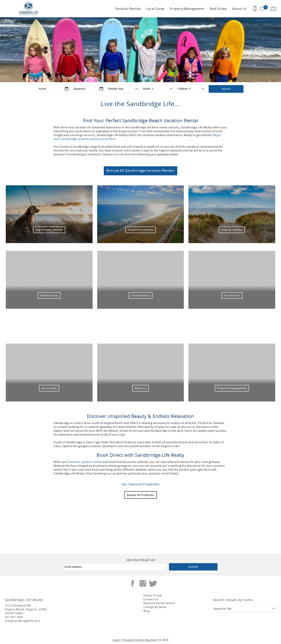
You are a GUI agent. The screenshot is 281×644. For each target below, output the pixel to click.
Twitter (153, 583)
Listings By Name (155, 607)
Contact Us (151, 599)
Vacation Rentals (128, 9)
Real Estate (218, 9)
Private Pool (232, 296)
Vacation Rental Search (159, 603)
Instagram (143, 583)
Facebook (133, 583)
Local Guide (155, 9)
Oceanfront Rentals (140, 230)
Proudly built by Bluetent (140, 640)
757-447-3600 (14, 617)
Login (116, 640)
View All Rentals (232, 230)
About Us (239, 9)
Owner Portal (153, 595)
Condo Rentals (141, 296)
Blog (146, 611)
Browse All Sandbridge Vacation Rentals (140, 171)
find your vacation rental (85, 462)
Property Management (187, 9)
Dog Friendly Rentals (49, 230)
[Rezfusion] (38, 629)
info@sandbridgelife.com (22, 621)
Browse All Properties (141, 495)
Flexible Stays (49, 296)
